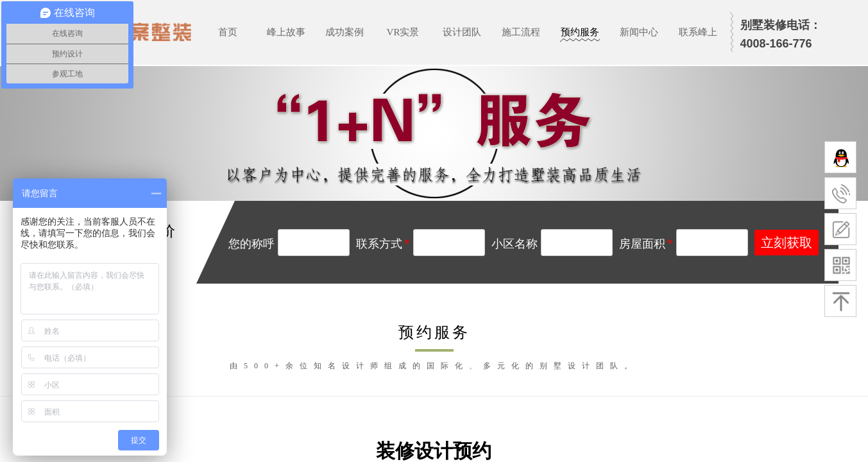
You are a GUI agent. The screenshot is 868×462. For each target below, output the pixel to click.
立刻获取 (787, 243)
